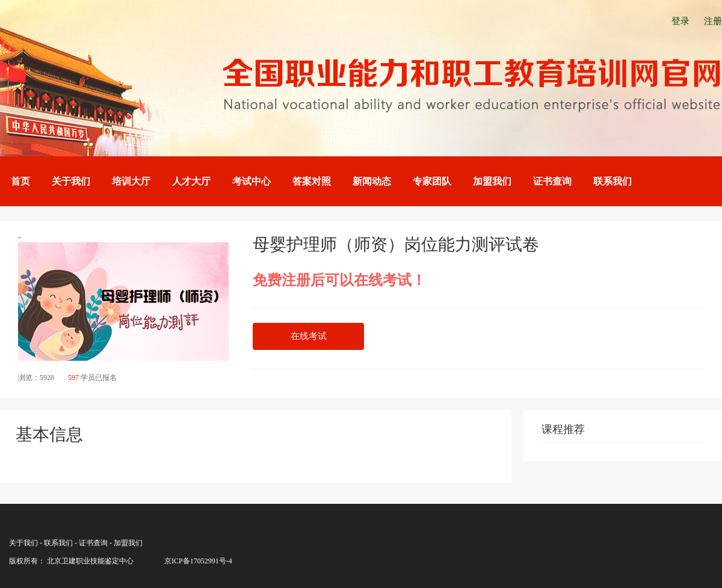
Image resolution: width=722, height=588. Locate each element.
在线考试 (309, 336)
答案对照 (312, 181)
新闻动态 (372, 181)
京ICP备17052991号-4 (198, 561)
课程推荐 (563, 429)
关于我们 (71, 181)
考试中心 (251, 181)
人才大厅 (191, 181)
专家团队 (432, 181)
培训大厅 (131, 181)
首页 (20, 181)
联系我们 (612, 181)
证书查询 (552, 181)
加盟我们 (492, 181)
